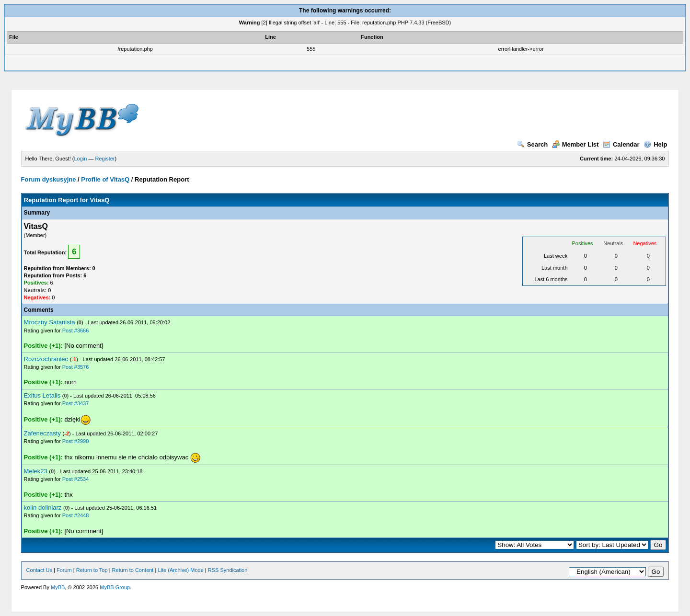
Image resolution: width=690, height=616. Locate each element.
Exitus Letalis (42, 395)
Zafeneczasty (42, 433)
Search (532, 144)
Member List (575, 144)
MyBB (58, 587)
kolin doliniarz (43, 508)
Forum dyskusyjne (49, 179)
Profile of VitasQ (105, 179)
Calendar (621, 144)
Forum (64, 570)
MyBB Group (115, 587)
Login (81, 159)
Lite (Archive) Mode (180, 570)
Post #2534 (76, 479)
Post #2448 (76, 515)
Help (655, 144)
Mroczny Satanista (50, 322)
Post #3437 (76, 403)
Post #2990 (76, 441)
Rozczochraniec (46, 359)
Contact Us (39, 570)
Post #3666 (76, 331)
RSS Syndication (228, 570)
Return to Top (92, 570)
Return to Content (133, 570)
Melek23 (36, 471)
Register (105, 159)
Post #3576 (76, 367)
